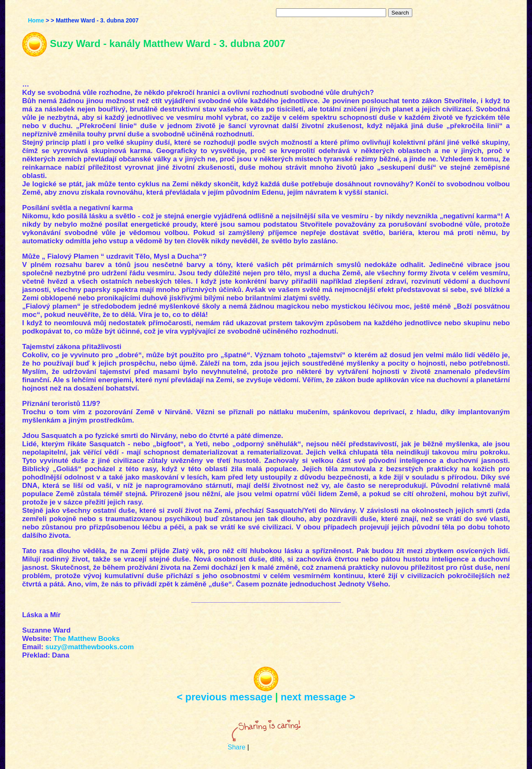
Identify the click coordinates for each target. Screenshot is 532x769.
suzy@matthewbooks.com (90, 647)
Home (36, 20)
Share (237, 747)
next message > (318, 697)
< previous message (224, 697)
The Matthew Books (87, 639)
